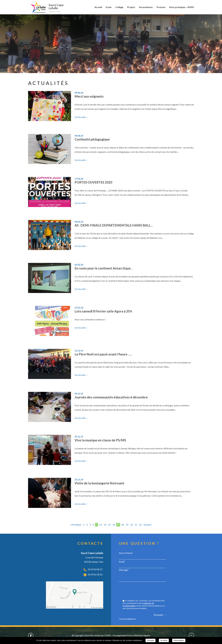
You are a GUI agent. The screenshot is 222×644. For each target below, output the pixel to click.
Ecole (109, 7)
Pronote (161, 7)
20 (132, 525)
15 (109, 525)
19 (127, 525)
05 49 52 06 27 (95, 569)
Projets (131, 7)
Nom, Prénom (126, 553)
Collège (119, 7)
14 (105, 525)
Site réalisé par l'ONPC (101, 635)
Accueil (98, 7)
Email (122, 561)
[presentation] (144, 591)
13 (100, 525)
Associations (146, 7)
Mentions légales (142, 635)
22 (140, 525)
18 (123, 525)
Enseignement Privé (123, 635)
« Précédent (76, 525)
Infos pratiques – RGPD (182, 7)
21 (136, 525)
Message (124, 570)
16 (114, 525)
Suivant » (148, 525)
